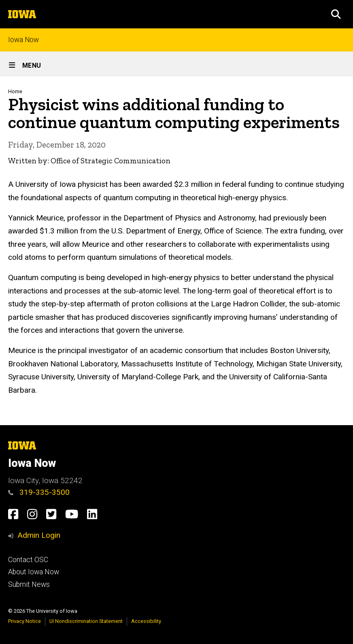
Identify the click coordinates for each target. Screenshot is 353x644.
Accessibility (146, 621)
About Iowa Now (34, 572)
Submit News (29, 584)
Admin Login (39, 535)
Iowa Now (23, 40)
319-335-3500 (39, 492)
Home (15, 91)
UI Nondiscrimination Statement (86, 621)
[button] (336, 14)
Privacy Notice (24, 621)
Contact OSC (28, 560)
